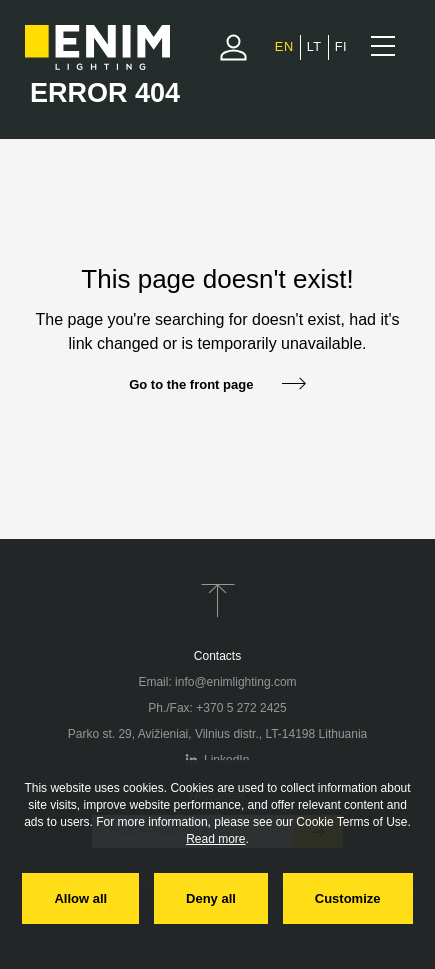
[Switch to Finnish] (341, 47)
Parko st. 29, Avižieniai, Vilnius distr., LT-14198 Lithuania (218, 734)
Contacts (217, 656)
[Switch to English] (284, 47)
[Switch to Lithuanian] (314, 47)
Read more (215, 839)
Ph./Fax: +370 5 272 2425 (217, 708)
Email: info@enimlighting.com (217, 682)
